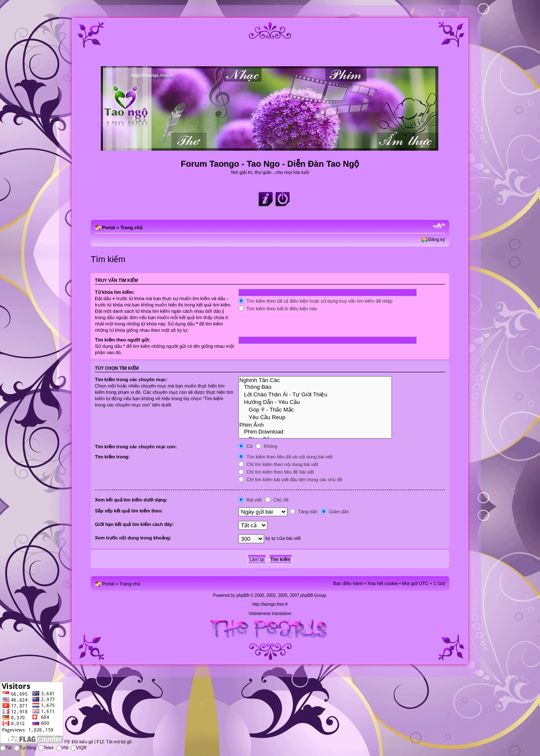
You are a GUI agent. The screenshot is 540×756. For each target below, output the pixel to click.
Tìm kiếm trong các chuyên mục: (131, 379)
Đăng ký (437, 239)
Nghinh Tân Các (315, 380)
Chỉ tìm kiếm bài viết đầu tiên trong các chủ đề (290, 480)
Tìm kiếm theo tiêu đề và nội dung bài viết (285, 457)
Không (266, 446)
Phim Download (315, 432)
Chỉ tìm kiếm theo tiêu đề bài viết (276, 472)
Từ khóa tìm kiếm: (115, 292)
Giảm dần (335, 512)
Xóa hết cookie (383, 583)
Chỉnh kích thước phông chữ (439, 226)
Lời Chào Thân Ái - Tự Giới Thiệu (315, 394)
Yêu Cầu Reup (315, 417)
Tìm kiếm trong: (112, 457)
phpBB (243, 595)
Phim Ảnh (315, 425)
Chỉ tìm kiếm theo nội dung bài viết (278, 464)
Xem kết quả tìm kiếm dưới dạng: (131, 500)
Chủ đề (277, 500)
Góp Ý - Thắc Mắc (315, 409)
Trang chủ (131, 228)
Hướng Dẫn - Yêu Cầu (315, 402)
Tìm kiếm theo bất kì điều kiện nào (278, 309)
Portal (109, 228)
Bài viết (250, 500)
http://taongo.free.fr (270, 604)
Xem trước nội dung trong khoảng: (133, 538)
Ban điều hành (348, 583)
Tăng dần (304, 512)
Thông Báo (315, 387)
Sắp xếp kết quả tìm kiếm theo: (129, 511)
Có (245, 446)
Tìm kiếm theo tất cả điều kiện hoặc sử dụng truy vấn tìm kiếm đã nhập (315, 301)
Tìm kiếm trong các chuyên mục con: (136, 447)
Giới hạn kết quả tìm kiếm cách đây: (134, 524)
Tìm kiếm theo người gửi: (123, 340)
